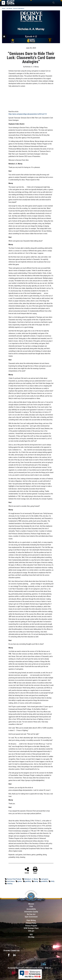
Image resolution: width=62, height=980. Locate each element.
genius (20, 881)
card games (45, 879)
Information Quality (31, 912)
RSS (31, 935)
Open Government (31, 917)
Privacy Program (31, 926)
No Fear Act (31, 914)
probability (44, 881)
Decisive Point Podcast (14, 879)
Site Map (31, 937)
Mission (31, 904)
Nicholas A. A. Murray (31, 879)
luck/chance (11, 881)
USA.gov (31, 931)
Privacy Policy (31, 923)
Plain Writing (31, 920)
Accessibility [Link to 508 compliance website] (31, 909)
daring (36, 881)
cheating (10, 884)
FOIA (31, 906)
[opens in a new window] (9, 955)
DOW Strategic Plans (31, 928)
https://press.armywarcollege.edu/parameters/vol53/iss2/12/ (28, 114)
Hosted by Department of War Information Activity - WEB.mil (29, 968)
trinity (53, 881)
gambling (28, 881)
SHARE (27, 870)
